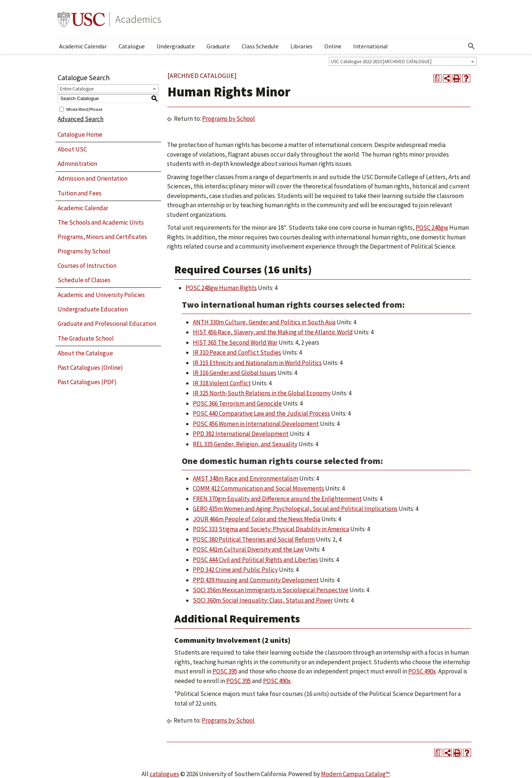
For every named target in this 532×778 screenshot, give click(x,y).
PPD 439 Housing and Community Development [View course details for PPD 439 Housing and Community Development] (256, 580)
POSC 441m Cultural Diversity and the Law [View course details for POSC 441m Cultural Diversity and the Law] (248, 549)
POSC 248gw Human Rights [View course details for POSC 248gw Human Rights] (221, 288)
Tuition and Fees (80, 193)
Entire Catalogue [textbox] (77, 89)
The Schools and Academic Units (101, 222)
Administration (77, 164)
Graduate (218, 46)
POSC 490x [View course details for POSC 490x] (422, 671)
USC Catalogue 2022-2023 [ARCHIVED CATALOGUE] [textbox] (381, 62)
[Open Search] (471, 46)
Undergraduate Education (93, 309)
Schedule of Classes (84, 280)
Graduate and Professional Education (107, 324)
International (371, 46)
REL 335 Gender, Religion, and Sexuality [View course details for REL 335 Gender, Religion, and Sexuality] (245, 444)
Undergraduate (176, 46)
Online (333, 46)
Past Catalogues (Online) (90, 368)
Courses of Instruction (87, 266)
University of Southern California (81, 19)
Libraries (301, 46)
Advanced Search (81, 119)
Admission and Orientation (93, 178)
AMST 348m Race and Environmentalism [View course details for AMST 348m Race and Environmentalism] (245, 478)
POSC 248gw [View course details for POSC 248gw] (432, 228)
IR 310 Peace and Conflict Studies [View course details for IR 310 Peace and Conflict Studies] (237, 352)
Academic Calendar (83, 46)
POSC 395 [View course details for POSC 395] (225, 671)
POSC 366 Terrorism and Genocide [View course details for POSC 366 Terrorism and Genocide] (237, 403)
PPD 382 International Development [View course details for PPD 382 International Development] (241, 434)
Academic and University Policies (101, 295)
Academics (138, 19)
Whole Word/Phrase (84, 109)
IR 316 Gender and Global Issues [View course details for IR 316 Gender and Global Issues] (235, 373)
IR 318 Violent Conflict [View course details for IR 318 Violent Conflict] (222, 383)
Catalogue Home (80, 134)
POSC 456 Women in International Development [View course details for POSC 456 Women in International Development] (256, 424)
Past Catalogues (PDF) (87, 382)
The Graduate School (86, 338)
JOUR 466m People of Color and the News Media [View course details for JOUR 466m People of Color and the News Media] (257, 519)
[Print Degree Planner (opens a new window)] (437, 78)
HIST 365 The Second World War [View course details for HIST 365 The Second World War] (235, 342)
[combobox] (403, 61)
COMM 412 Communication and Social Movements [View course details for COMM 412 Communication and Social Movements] (258, 488)
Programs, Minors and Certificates (102, 237)
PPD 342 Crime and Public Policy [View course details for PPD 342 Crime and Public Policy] (235, 570)
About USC (72, 149)
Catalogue (132, 46)
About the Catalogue (85, 353)
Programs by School (84, 251)
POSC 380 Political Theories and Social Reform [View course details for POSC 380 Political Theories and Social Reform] (254, 539)
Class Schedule (260, 46)
